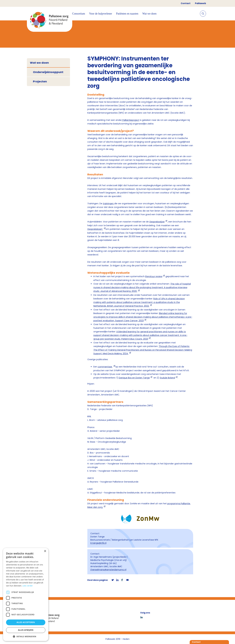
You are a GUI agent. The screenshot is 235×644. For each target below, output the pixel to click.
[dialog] (26, 594)
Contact (186, 3)
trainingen (109, 204)
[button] (26, 636)
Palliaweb (200, 3)
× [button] (45, 551)
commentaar (105, 367)
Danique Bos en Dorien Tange (134, 378)
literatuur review (154, 276)
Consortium (79, 14)
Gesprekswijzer (157, 222)
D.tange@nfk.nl (98, 543)
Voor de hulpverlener (101, 14)
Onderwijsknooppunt (48, 72)
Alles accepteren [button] (26, 622)
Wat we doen (149, 14)
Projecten (40, 81)
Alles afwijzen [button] (26, 630)
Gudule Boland (167, 378)
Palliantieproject (131, 120)
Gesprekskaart (95, 229)
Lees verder (28, 586)
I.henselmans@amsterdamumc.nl (108, 570)
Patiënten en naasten (127, 14)
